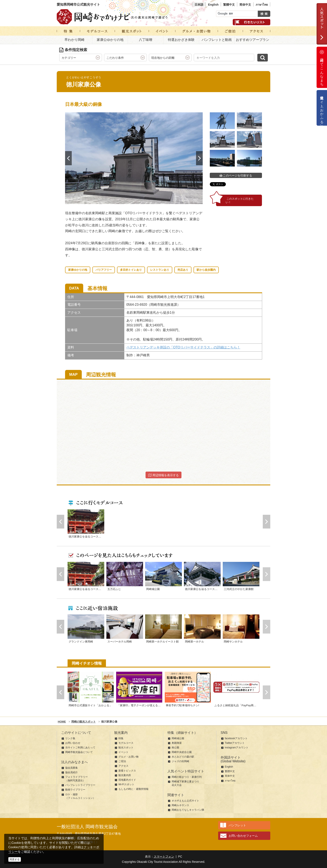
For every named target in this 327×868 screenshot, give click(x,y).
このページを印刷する (236, 175)
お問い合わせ (73, 743)
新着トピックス (127, 771)
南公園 (175, 748)
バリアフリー (104, 270)
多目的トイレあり (131, 270)
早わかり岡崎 (74, 40)
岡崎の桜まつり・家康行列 (187, 777)
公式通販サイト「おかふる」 (322, 108)
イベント (123, 752)
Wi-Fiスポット (126, 784)
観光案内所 (125, 775)
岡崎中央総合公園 (182, 752)
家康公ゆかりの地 (110, 40)
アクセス (123, 766)
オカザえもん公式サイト (185, 801)
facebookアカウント (236, 738)
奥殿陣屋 (177, 743)
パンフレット (237, 825)
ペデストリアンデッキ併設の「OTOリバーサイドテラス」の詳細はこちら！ (183, 347)
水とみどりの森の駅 (183, 757)
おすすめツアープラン (253, 40)
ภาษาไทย (262, 5)
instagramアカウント (237, 748)
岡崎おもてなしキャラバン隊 (188, 810)
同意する (15, 859)
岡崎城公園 (178, 738)
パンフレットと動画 (217, 40)
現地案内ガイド (127, 780)
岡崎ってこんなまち (322, 67)
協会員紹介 (72, 772)
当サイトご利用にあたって (80, 748)
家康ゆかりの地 (78, 270)
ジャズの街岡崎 (180, 761)
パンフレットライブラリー (80, 785)
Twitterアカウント (235, 743)
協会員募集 (72, 768)
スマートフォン (164, 857)
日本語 (199, 5)
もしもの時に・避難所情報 (133, 789)
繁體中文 (229, 5)
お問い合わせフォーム (243, 836)
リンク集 (70, 738)
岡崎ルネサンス (180, 805)
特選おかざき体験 (181, 40)
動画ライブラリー (75, 790)
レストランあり (160, 270)
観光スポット (126, 748)
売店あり (183, 270)
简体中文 (245, 5)
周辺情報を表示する (163, 475)
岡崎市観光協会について (79, 752)
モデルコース (126, 743)
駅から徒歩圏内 (206, 270)
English (213, 5)
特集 (121, 738)
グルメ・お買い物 (128, 757)
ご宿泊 (122, 761)
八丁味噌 (146, 40)
